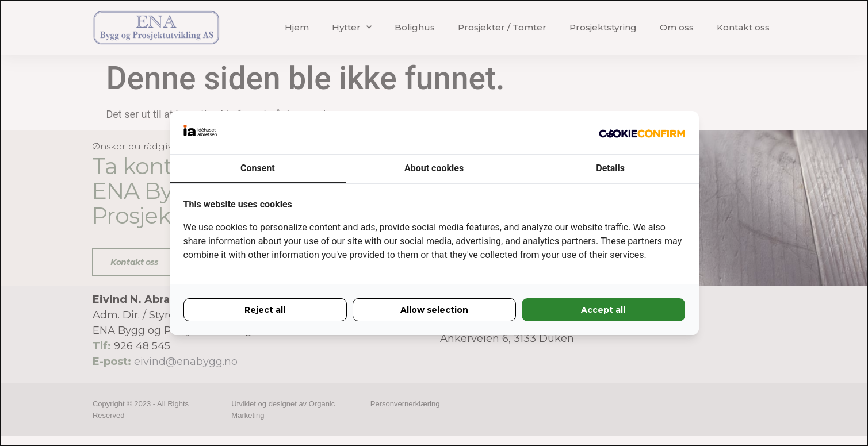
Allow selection (434, 310)
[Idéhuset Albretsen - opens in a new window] (642, 132)
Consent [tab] (258, 168)
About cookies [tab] (434, 168)
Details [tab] (610, 168)
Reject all (265, 310)
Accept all (603, 310)
